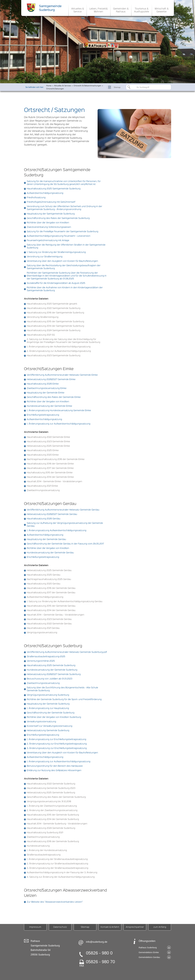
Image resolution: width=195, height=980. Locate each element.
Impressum (35, 927)
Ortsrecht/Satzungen (55, 89)
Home (49, 86)
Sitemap (85, 927)
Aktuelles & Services (62, 86)
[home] (45, 8)
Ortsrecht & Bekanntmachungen (87, 86)
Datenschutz (60, 927)
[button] (78, 10)
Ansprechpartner (135, 927)
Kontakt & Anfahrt (110, 927)
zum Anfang (160, 927)
